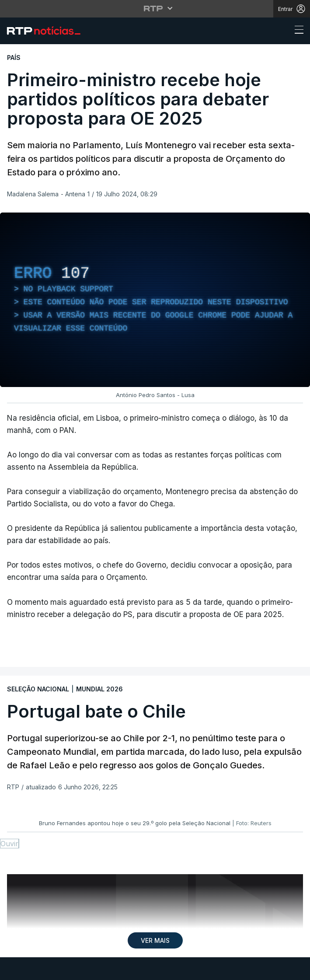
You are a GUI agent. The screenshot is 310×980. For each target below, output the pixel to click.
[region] (155, 300)
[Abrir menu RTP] (155, 8)
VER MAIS (155, 940)
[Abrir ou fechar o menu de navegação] (296, 31)
